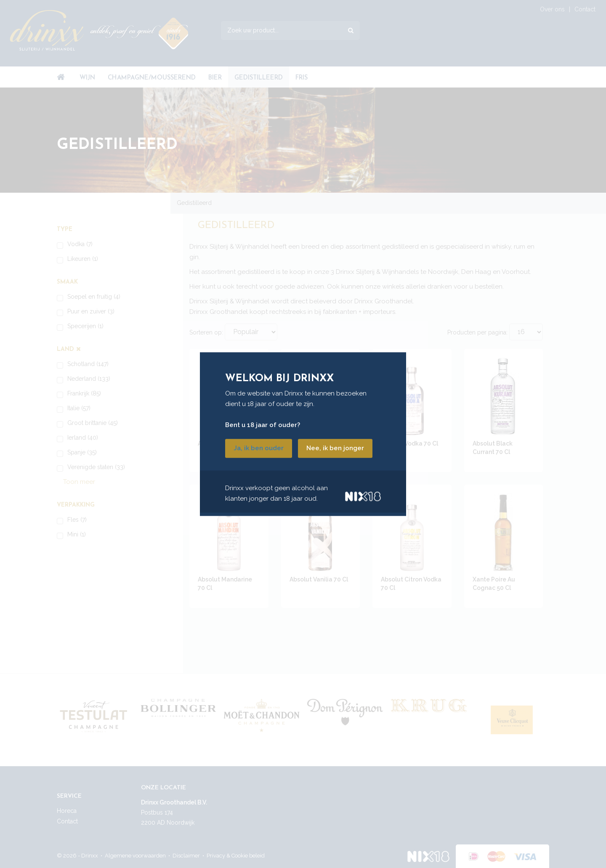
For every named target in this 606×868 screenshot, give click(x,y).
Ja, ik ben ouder (259, 448)
